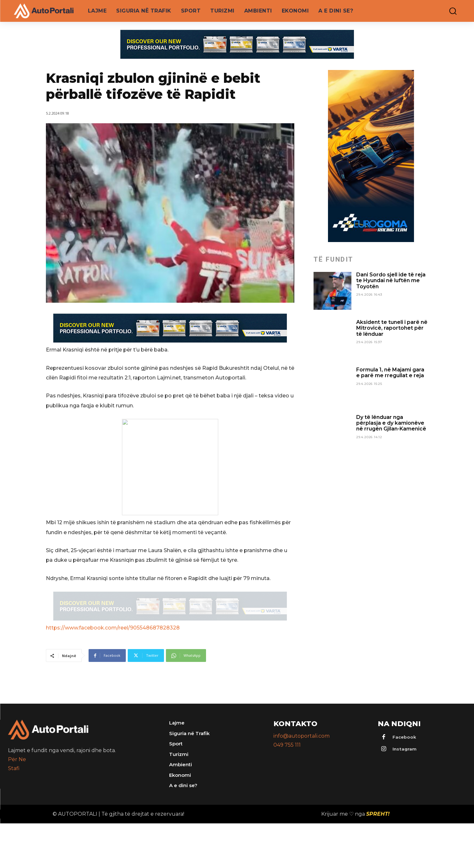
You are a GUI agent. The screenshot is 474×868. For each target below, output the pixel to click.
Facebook (404, 737)
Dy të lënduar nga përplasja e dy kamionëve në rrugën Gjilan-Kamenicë (391, 423)
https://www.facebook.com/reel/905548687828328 (113, 628)
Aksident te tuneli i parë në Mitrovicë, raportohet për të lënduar (392, 328)
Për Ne (17, 759)
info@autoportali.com (302, 736)
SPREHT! (378, 814)
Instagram (405, 749)
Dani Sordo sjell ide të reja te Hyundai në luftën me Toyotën (391, 281)
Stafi (14, 768)
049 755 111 (287, 745)
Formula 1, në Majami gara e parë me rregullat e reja (390, 373)
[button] (448, 11)
